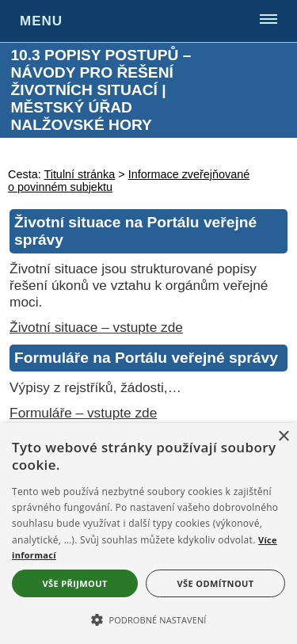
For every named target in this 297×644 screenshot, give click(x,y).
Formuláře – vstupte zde (83, 413)
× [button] (283, 437)
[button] (148, 619)
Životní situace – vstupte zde (96, 327)
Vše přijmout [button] (74, 583)
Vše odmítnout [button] (216, 583)
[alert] (148, 533)
